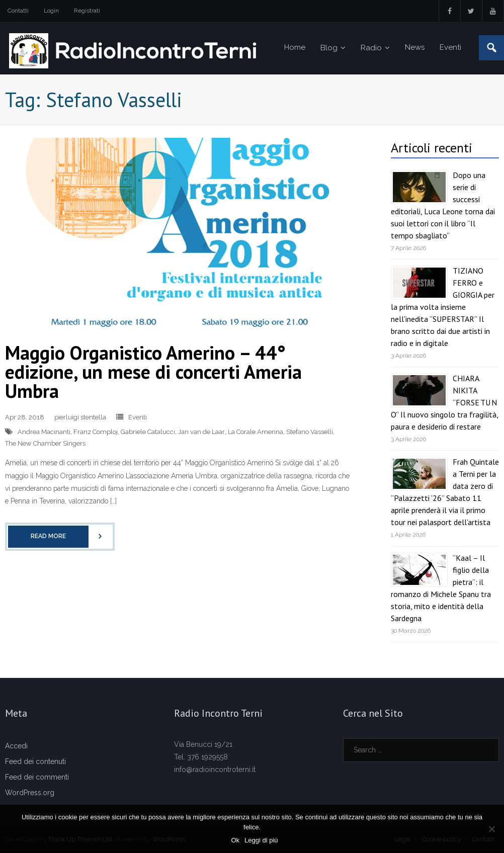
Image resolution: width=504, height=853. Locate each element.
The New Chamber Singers (45, 443)
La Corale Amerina (256, 432)
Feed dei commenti (37, 777)
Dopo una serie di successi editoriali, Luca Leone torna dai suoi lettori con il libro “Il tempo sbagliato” (443, 205)
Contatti (18, 11)
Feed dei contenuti (35, 761)
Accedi (16, 746)
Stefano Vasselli (310, 432)
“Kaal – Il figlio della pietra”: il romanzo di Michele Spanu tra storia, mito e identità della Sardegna (441, 588)
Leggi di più (261, 840)
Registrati (87, 11)
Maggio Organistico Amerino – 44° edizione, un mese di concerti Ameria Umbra (153, 371)
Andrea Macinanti (44, 432)
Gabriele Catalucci (148, 432)
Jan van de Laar (201, 432)
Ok (235, 840)
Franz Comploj (96, 432)
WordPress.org (30, 793)
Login (51, 11)
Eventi (138, 417)
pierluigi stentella (80, 417)
